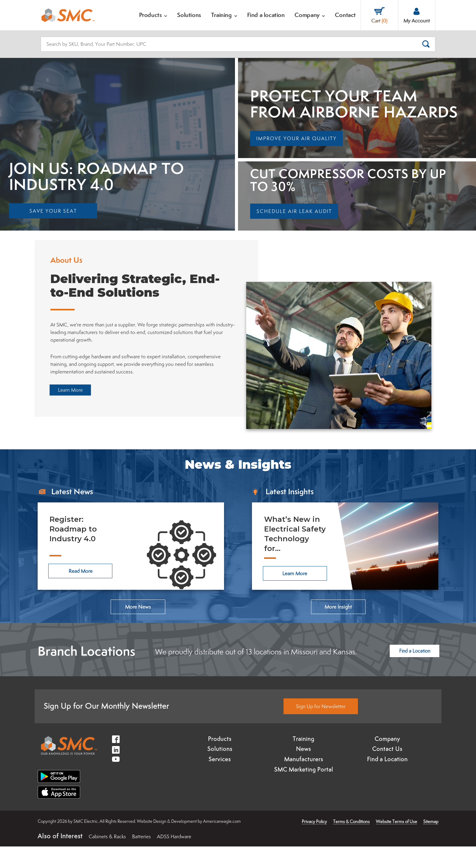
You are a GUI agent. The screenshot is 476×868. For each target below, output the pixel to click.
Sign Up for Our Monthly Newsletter (106, 727)
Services (220, 781)
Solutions (220, 770)
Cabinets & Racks (107, 858)
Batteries (141, 858)
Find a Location (387, 781)
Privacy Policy (314, 843)
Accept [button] (40, 854)
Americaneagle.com (222, 843)
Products (220, 760)
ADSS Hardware (174, 858)
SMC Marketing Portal (304, 791)
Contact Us (387, 770)
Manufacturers (304, 781)
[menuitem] (153, 15)
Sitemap (431, 843)
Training (303, 760)
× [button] (80, 841)
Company (387, 760)
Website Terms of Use (396, 843)
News (303, 770)
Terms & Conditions (351, 843)
